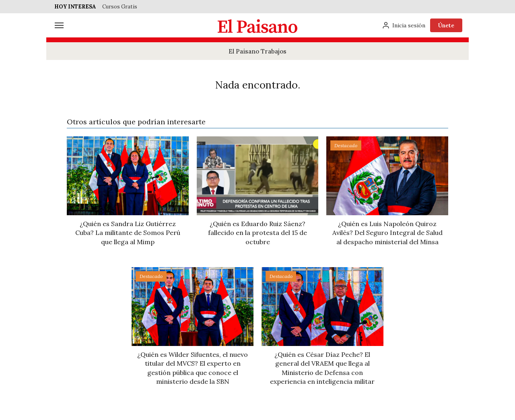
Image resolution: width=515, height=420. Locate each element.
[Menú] (59, 25)
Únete (446, 25)
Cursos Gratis (120, 7)
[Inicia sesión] (404, 25)
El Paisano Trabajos (257, 51)
